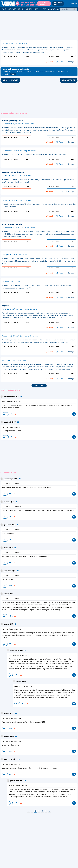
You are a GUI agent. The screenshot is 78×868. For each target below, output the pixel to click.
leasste (6, 624)
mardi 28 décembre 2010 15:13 (12, 765)
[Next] (29, 811)
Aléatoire (12, 9)
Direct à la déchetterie (12, 225)
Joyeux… (6, 306)
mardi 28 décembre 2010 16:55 (18, 786)
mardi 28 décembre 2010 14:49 (12, 719)
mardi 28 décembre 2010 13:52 (12, 576)
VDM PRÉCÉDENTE (10, 80)
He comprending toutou (13, 121)
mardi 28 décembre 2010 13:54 (12, 599)
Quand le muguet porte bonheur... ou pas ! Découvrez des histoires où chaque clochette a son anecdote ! (36, 72)
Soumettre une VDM (43, 4)
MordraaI (7, 422)
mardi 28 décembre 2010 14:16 (12, 629)
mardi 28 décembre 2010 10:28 (12, 427)
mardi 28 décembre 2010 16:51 (18, 656)
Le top (43, 9)
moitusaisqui (9, 479)
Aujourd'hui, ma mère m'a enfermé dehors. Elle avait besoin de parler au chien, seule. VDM (34, 155)
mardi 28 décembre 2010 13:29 (12, 530)
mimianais (8, 571)
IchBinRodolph (9, 397)
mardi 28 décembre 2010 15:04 (12, 742)
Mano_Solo (8, 760)
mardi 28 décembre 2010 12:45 (12, 484)
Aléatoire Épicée (32, 9)
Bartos (6, 714)
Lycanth (7, 502)
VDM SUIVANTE (69, 80)
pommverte (15, 651)
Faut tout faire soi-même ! (14, 173)
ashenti (7, 737)
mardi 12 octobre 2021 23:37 (23, 687)
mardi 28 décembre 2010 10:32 (12, 402)
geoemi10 (8, 525)
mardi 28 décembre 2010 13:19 (12, 507)
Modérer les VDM (58, 4)
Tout (4, 9)
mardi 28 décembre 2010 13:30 (12, 553)
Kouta (6, 548)
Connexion (73, 4)
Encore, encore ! (39, 386)
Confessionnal (54, 9)
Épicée (21, 9)
